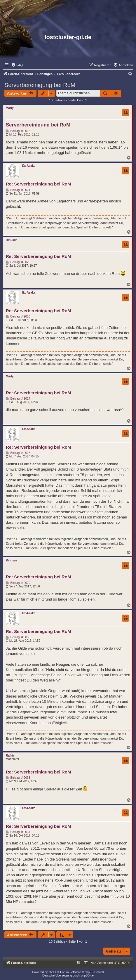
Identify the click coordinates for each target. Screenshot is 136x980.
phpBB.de (87, 975)
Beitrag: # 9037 (18, 832)
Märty (10, 108)
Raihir (10, 756)
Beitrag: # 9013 (18, 131)
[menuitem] (17, 65)
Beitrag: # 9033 (18, 778)
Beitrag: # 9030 (18, 637)
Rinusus (12, 240)
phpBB (53, 972)
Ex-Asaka (29, 166)
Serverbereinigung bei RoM (40, 85)
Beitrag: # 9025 (18, 262)
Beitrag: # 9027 (18, 399)
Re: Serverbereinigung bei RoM (38, 184)
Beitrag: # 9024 (18, 190)
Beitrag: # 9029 (18, 583)
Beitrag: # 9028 (18, 453)
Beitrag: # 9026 (18, 317)
